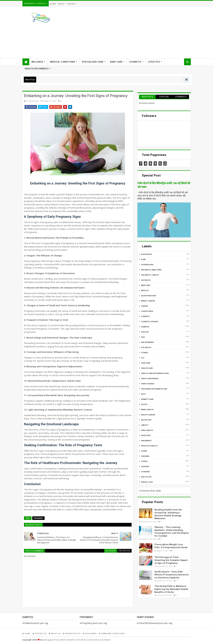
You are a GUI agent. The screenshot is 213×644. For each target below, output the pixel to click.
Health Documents (37, 69)
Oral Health (147, 430)
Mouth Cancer (148, 415)
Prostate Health (149, 446)
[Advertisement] (137, 32)
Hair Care (146, 363)
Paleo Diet (146, 435)
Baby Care (116, 62)
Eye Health (146, 347)
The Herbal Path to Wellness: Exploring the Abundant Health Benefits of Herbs (171, 589)
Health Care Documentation (155, 373)
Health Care (147, 368)
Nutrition (146, 420)
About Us (55, 634)
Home (53, 4)
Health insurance (150, 378)
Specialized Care (93, 62)
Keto (143, 394)
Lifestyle (154, 62)
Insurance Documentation (154, 389)
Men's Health (147, 409)
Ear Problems (148, 342)
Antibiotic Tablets (150, 275)
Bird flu (145, 290)
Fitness (145, 353)
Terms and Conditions (112, 634)
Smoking (145, 456)
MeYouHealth (68, 640)
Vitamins (145, 472)
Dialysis (145, 332)
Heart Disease (148, 384)
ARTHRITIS (146, 280)
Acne (143, 259)
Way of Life (146, 477)
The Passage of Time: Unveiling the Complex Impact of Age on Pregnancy (171, 560)
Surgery (145, 466)
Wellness (37, 62)
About (61, 4)
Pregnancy (38, 518)
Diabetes (145, 327)
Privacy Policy (72, 634)
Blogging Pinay (52, 640)
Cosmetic (135, 62)
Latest (144, 404)
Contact (71, 4)
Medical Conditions (63, 62)
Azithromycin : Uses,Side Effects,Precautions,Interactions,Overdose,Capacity (172, 575)
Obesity (145, 425)
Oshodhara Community (87, 640)
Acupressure (147, 265)
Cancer (145, 306)
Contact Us (40, 634)
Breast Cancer (148, 301)
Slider (144, 451)
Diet (143, 337)
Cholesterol (147, 311)
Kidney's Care (147, 399)
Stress (144, 461)
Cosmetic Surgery (150, 321)
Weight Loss (147, 482)
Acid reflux (147, 254)
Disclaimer (90, 634)
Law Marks (105, 640)
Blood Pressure (149, 296)
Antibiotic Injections (151, 270)
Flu (143, 358)
